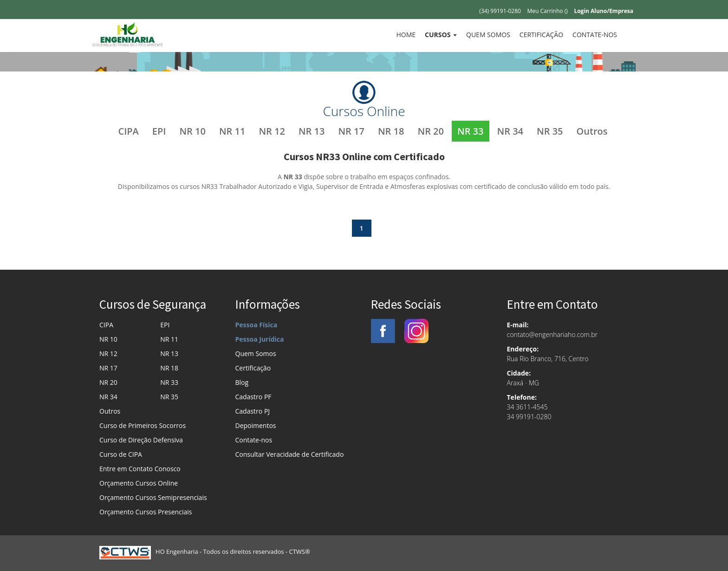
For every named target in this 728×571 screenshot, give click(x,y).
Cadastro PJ (253, 411)
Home (408, 34)
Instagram (416, 331)
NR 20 (431, 131)
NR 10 (192, 131)
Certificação (541, 35)
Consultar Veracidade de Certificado (290, 454)
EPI (159, 131)
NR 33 (471, 131)
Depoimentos (256, 425)
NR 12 (272, 131)
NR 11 (232, 131)
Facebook (383, 331)
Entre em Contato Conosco (140, 469)
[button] (441, 35)
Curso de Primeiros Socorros (143, 425)
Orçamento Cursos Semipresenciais (153, 497)
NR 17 (351, 131)
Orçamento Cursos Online (139, 483)
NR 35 (550, 131)
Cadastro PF (253, 397)
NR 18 (391, 131)
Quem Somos (488, 35)
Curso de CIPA (121, 454)
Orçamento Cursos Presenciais (146, 512)
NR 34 (510, 131)
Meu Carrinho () (548, 11)
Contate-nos (595, 35)
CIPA (129, 131)
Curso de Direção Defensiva (141, 440)
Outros (592, 131)
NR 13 (312, 131)
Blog (242, 382)
